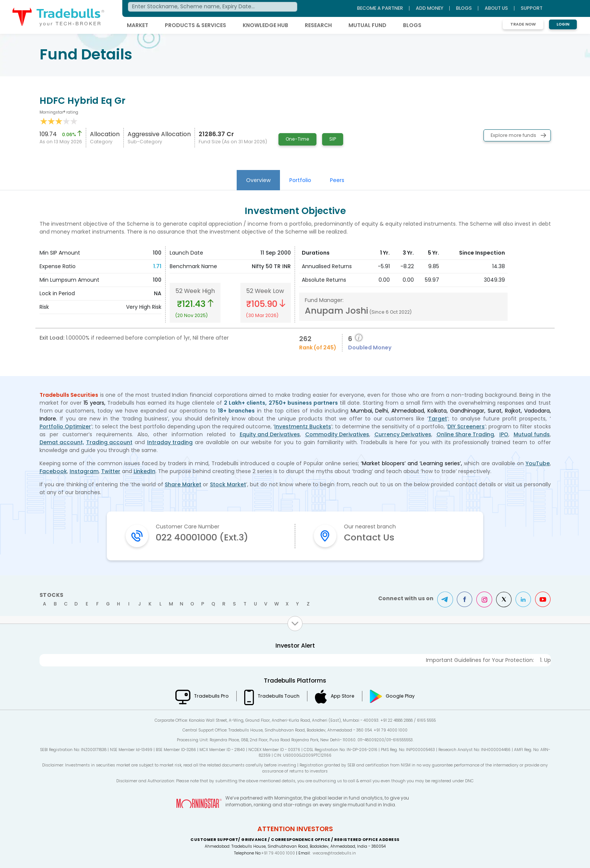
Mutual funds (532, 434)
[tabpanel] (295, 280)
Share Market (183, 484)
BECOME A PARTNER (380, 8)
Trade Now (523, 24)
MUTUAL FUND (367, 25)
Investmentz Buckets (303, 426)
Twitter (111, 471)
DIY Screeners (466, 426)
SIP (333, 139)
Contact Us (369, 537)
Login (563, 24)
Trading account (109, 442)
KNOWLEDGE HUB (265, 25)
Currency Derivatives (403, 434)
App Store (343, 696)
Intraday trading (170, 442)
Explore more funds (513, 135)
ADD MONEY (430, 8)
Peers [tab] (337, 180)
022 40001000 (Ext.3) (202, 537)
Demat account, (62, 442)
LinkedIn (144, 471)
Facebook (53, 471)
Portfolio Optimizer (65, 426)
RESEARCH (318, 25)
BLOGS (412, 25)
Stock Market (228, 484)
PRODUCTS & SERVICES (195, 25)
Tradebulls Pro (211, 696)
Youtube (543, 599)
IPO (504, 434)
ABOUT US (496, 8)
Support (532, 8)
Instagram (84, 471)
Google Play (400, 696)
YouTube (538, 463)
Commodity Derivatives (337, 434)
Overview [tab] (258, 180)
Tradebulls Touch (279, 696)
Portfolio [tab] (300, 180)
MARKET (138, 25)
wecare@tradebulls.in (334, 853)
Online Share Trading (465, 434)
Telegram (445, 599)
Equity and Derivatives (270, 434)
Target (438, 419)
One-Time (297, 139)
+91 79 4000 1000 (278, 853)
